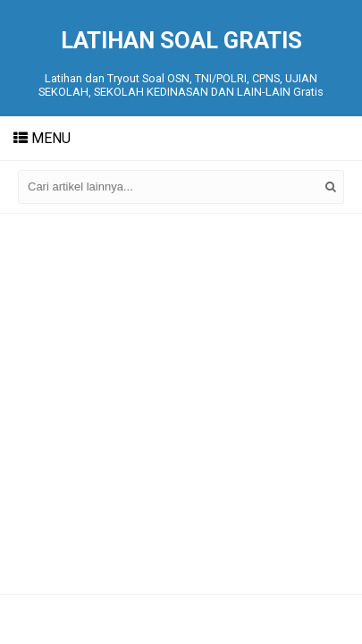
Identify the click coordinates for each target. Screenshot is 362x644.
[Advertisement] (181, 404)
